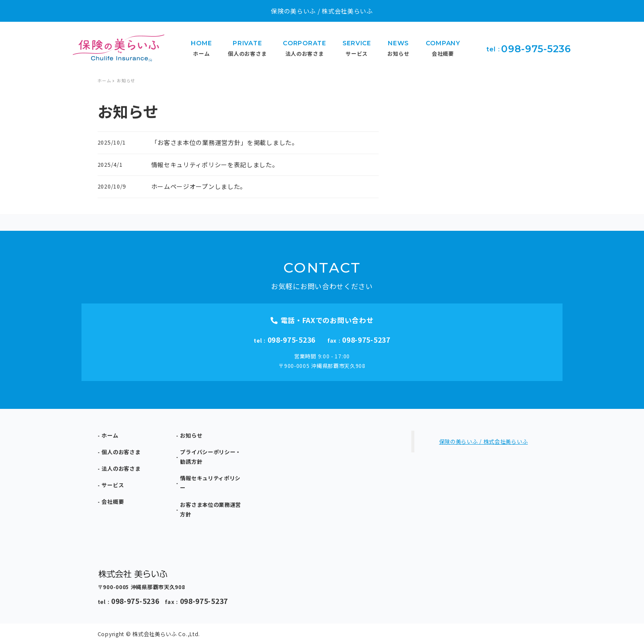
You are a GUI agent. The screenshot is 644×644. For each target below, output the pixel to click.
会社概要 (113, 502)
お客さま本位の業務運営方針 (210, 509)
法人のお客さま (121, 469)
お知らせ (191, 435)
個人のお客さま (121, 452)
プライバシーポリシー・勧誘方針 (210, 457)
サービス (113, 485)
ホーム (110, 435)
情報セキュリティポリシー (210, 483)
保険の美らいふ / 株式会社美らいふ (484, 442)
